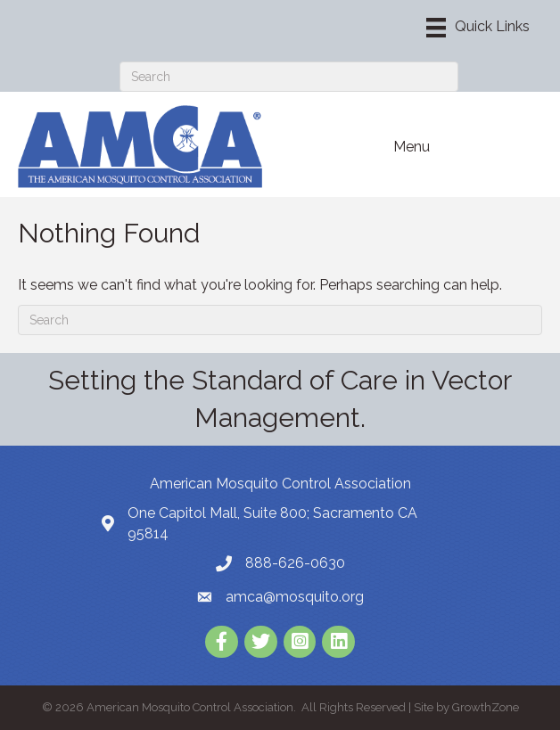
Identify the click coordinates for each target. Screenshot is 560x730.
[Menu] (478, 28)
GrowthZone (486, 707)
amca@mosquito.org (295, 597)
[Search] (289, 77)
